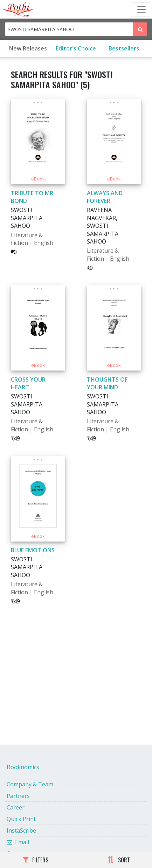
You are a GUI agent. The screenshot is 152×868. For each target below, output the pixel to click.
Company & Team (30, 784)
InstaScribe (21, 831)
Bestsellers (124, 48)
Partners (18, 796)
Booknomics (23, 767)
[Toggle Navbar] (141, 9)
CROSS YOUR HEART (28, 383)
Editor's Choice (76, 48)
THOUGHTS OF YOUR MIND (107, 383)
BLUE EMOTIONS (33, 550)
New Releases (28, 48)
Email (18, 842)
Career (16, 807)
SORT (119, 860)
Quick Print (21, 819)
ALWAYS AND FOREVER (105, 197)
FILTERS (36, 860)
